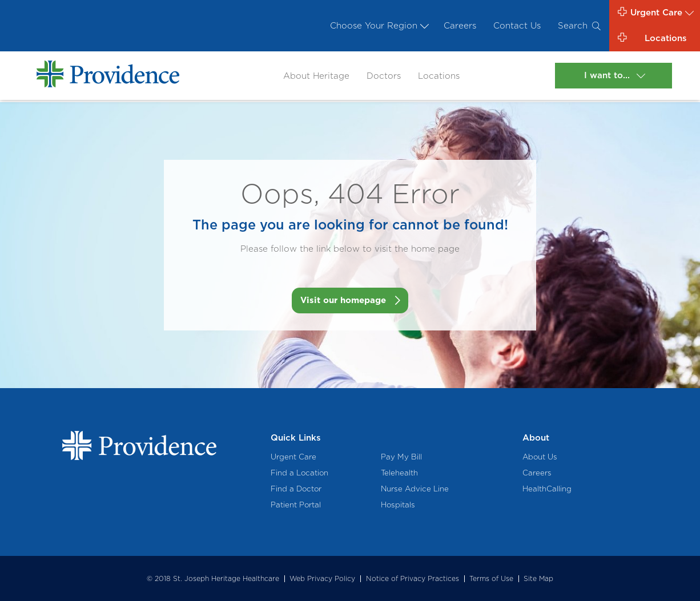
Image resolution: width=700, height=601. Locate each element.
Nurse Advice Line (415, 489)
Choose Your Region (378, 26)
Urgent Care (293, 457)
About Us (540, 457)
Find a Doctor (296, 489)
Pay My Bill (401, 457)
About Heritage (316, 76)
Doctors (384, 76)
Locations (439, 76)
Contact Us (517, 26)
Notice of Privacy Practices (413, 578)
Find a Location (299, 473)
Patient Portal (296, 505)
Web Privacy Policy (322, 578)
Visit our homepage (343, 300)
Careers (460, 26)
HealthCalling (547, 489)
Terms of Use (491, 578)
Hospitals (398, 505)
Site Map (538, 578)
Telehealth (399, 473)
